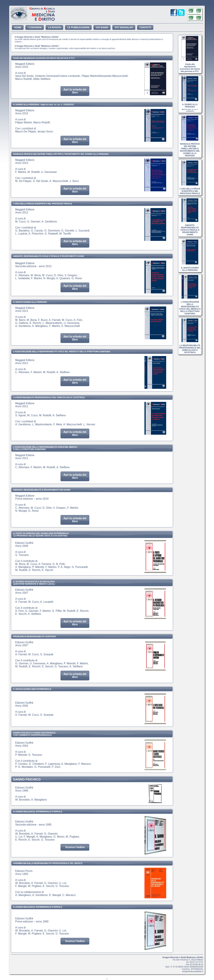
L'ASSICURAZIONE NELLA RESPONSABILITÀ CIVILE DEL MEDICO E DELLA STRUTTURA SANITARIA (190, 307)
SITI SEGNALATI (124, 27)
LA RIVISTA (54, 27)
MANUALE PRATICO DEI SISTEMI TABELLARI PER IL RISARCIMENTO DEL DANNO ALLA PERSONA (190, 149)
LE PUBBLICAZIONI (78, 27)
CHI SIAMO (102, 27)
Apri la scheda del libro (75, 91)
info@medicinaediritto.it (193, 971)
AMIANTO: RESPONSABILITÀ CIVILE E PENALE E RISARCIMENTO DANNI (190, 229)
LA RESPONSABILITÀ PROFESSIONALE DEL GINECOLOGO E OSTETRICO (190, 348)
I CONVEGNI (35, 27)
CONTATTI (145, 27)
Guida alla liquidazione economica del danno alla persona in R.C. (190, 67)
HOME (18, 27)
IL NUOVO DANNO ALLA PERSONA (190, 268)
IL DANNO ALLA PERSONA (190, 106)
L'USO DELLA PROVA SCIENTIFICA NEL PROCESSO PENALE (190, 190)
